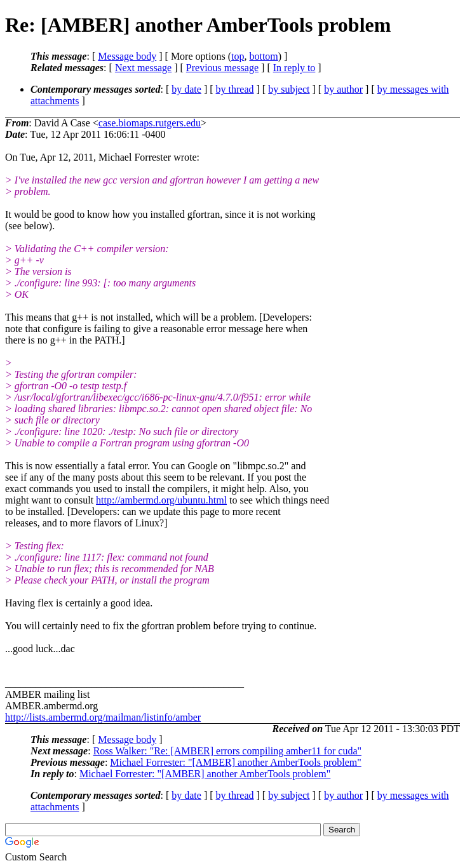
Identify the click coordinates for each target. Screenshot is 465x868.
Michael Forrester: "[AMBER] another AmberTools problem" (235, 762)
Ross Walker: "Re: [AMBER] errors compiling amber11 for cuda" (227, 751)
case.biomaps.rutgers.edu (150, 123)
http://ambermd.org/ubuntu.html (161, 500)
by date (186, 89)
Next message (143, 68)
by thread (235, 89)
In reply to (294, 68)
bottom (263, 56)
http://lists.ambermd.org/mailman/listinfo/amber (103, 717)
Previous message (222, 68)
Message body (127, 56)
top (238, 56)
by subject (289, 89)
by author (343, 89)
